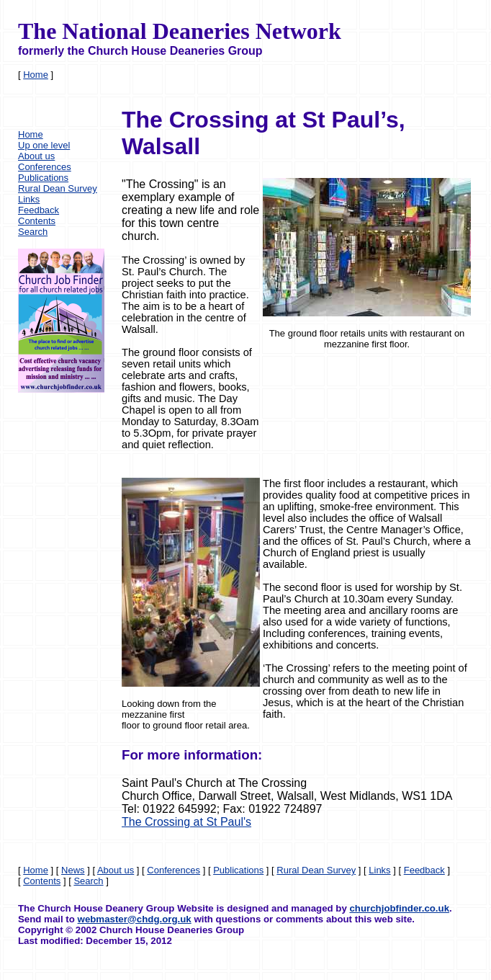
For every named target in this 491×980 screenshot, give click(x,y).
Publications (43, 178)
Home (36, 75)
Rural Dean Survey (58, 188)
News (73, 870)
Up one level (44, 145)
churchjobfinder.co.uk (399, 908)
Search (33, 232)
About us (36, 156)
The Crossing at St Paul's (186, 822)
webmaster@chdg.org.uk (135, 919)
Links (29, 199)
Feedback (39, 210)
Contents (37, 221)
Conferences (45, 167)
